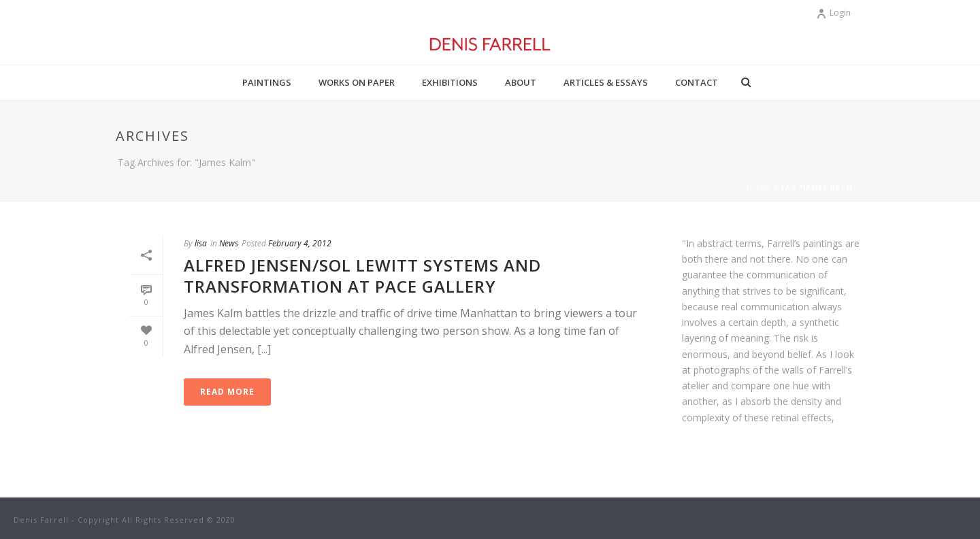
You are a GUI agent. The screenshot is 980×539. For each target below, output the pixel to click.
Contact (697, 82)
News (229, 243)
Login (833, 13)
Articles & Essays (606, 82)
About (521, 82)
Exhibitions (450, 82)
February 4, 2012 (300, 243)
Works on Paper (357, 82)
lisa (201, 243)
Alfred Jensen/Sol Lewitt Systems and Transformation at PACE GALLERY (362, 276)
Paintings (267, 82)
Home (759, 188)
